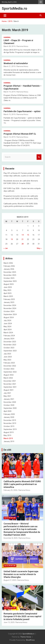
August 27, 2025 (10, 580)
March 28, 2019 (9, 46)
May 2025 (7, 290)
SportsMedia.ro (14, 8)
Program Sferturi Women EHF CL (20, 134)
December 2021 (10, 381)
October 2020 (9, 405)
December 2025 (10, 272)
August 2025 (9, 284)
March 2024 (8, 333)
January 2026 (9, 269)
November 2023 (10, 345)
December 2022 (10, 366)
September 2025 (10, 281)
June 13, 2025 (9, 622)
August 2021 (9, 390)
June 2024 (8, 324)
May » (39, 248)
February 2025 (9, 299)
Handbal (7, 37)
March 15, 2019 (9, 114)
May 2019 (7, 435)
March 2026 (8, 263)
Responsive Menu (41, 2)
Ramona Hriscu (22, 46)
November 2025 (10, 275)
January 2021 (9, 399)
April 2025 (7, 293)
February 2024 (9, 336)
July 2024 (7, 320)
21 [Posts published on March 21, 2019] (23, 239)
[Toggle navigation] (5, 15)
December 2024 (10, 305)
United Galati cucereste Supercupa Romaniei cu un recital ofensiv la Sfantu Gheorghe (21, 574)
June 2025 (8, 287)
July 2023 (7, 354)
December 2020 (10, 402)
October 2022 (9, 369)
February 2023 (9, 363)
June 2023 (8, 357)
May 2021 (7, 396)
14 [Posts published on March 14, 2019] (23, 235)
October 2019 (9, 426)
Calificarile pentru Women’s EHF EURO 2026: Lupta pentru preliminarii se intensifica (22, 484)
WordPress (30, 640)
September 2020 (10, 408)
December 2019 (10, 420)
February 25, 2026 (10, 490)
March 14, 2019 (9, 137)
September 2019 (10, 429)
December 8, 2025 (10, 538)
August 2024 (9, 317)
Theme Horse (26, 637)
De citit (7, 450)
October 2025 (9, 278)
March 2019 (8, 438)
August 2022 (9, 375)
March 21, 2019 (9, 66)
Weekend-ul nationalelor (16, 63)
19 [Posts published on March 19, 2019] (12, 239)
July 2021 (7, 393)
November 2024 (10, 308)
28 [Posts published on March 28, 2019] (23, 244)
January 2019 (9, 441)
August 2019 (9, 432)
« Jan (6, 248)
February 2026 (9, 266)
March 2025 (8, 296)
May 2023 (7, 360)
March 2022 (8, 378)
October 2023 (9, 348)
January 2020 (9, 417)
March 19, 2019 (9, 92)
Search (39, 157)
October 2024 (9, 311)
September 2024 (10, 314)
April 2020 (7, 411)
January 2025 (9, 302)
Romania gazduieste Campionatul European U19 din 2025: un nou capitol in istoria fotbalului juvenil (22, 616)
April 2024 (7, 330)
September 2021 (10, 387)
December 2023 (10, 342)
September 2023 (10, 351)
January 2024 (9, 339)
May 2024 (7, 327)
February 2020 (9, 414)
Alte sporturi (10, 476)
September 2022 (10, 372)
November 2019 (10, 423)
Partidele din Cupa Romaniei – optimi (22, 111)
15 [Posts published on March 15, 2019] (28, 235)
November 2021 (10, 384)
